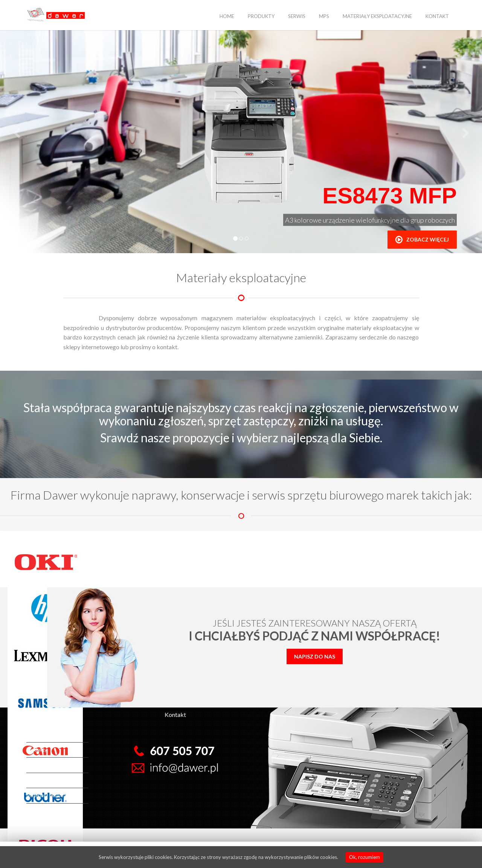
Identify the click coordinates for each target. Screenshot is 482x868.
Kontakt (437, 16)
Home (227, 16)
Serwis (297, 16)
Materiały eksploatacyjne (377, 16)
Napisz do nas (315, 656)
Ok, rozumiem (365, 857)
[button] (17, 134)
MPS (324, 16)
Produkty (261, 16)
